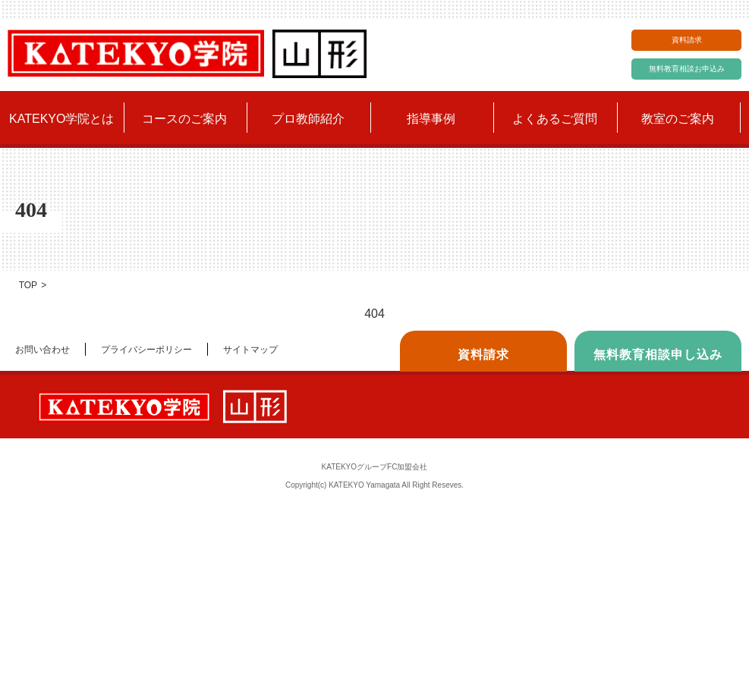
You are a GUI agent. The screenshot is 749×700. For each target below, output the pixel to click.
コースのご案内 (184, 119)
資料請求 (687, 40)
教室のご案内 (678, 119)
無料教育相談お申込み (687, 69)
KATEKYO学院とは (61, 119)
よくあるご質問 (555, 119)
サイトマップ (250, 350)
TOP (28, 285)
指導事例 (431, 119)
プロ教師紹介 (308, 119)
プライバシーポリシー (146, 350)
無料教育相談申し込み (658, 355)
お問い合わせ (42, 350)
